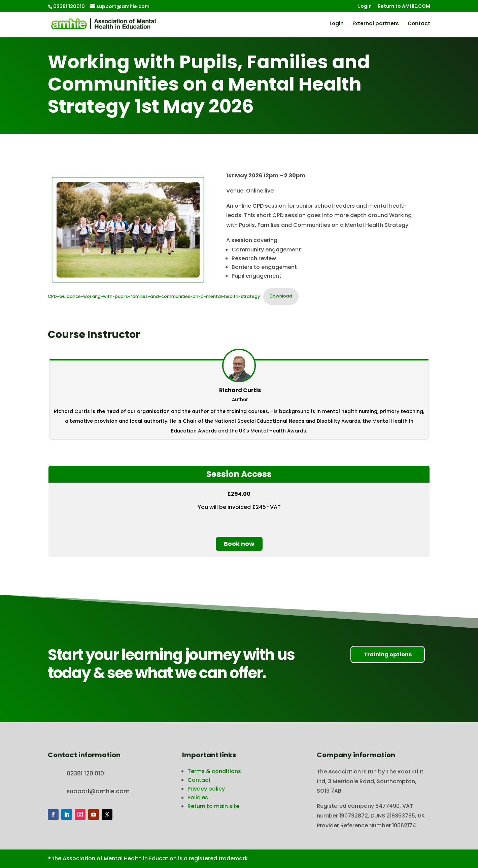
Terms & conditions (214, 771)
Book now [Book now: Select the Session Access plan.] (239, 544)
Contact (419, 24)
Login (365, 7)
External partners (376, 24)
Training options (388, 654)
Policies (198, 797)
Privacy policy (206, 789)
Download (281, 296)
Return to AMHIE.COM (404, 7)
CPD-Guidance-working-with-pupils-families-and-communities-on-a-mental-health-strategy (154, 296)
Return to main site (213, 806)
